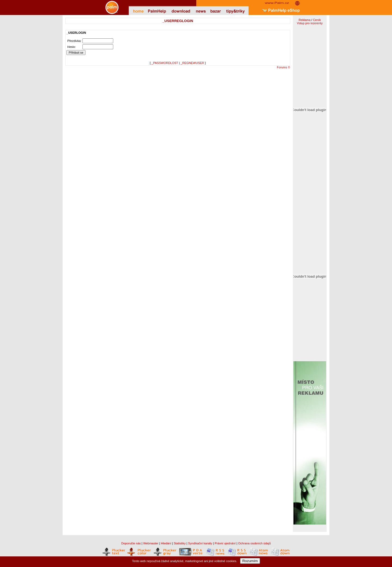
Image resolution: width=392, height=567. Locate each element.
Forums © (283, 67)
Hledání (166, 543)
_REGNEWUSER (192, 63)
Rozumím (250, 561)
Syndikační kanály (200, 543)
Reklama (304, 20)
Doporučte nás (131, 543)
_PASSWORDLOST (165, 63)
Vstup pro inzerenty (310, 23)
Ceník (317, 20)
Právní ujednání (225, 543)
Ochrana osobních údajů (255, 543)
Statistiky (180, 543)
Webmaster (151, 543)
